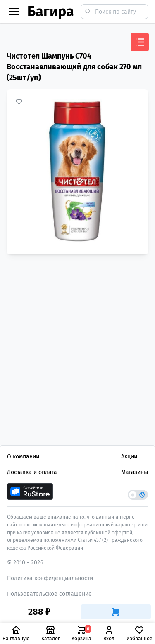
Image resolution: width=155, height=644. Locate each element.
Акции (129, 457)
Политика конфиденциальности (50, 578)
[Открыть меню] (140, 42)
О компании (23, 457)
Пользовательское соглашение (49, 594)
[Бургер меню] (14, 12)
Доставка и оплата (32, 472)
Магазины (135, 472)
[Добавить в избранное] (19, 102)
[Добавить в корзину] (116, 612)
